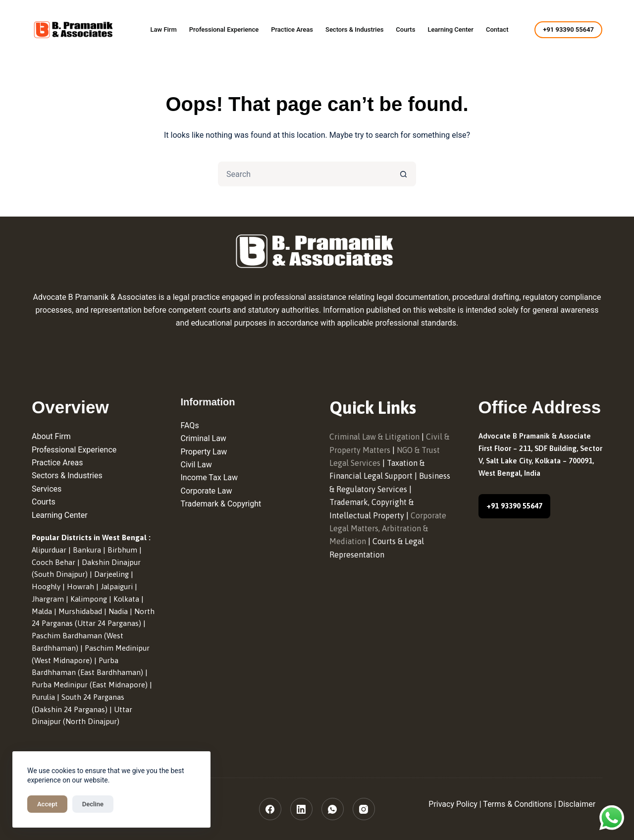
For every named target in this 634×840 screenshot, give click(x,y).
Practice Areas (292, 29)
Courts (405, 29)
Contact (497, 29)
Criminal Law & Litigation (374, 437)
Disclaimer (577, 804)
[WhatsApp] (333, 809)
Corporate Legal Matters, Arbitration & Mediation (388, 529)
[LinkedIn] (301, 809)
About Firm (51, 436)
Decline (93, 804)
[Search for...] (305, 174)
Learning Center (450, 29)
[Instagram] (364, 809)
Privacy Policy (453, 804)
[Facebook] (270, 809)
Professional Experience (224, 29)
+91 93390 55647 (568, 29)
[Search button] (404, 174)
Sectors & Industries (354, 29)
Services (47, 489)
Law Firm (163, 29)
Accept (47, 804)
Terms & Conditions (518, 804)
